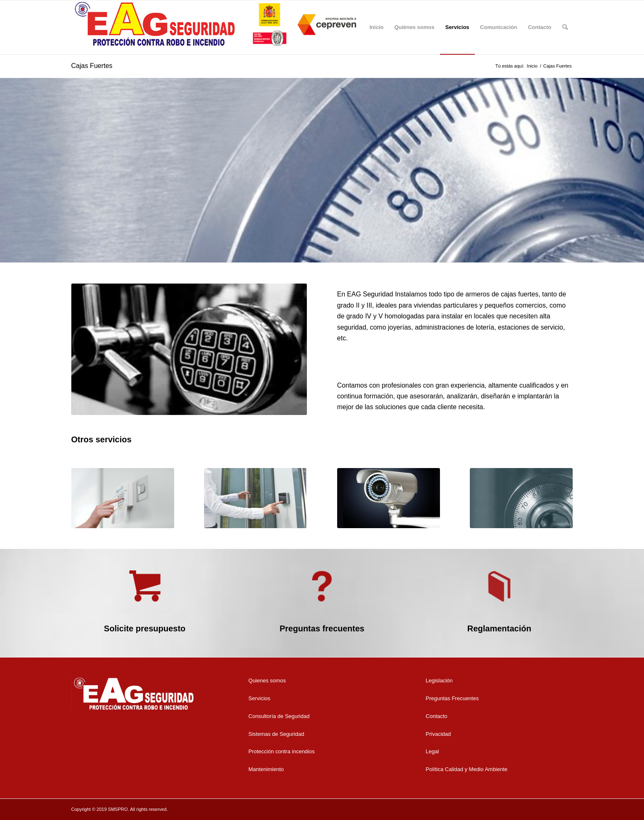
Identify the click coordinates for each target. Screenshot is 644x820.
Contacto (437, 716)
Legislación (439, 681)
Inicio (532, 66)
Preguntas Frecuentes (452, 698)
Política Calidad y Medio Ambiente (467, 769)
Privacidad (439, 734)
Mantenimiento (266, 769)
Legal (433, 751)
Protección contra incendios (282, 751)
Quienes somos (267, 681)
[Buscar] (565, 27)
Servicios (259, 698)
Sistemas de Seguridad (276, 734)
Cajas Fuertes (92, 66)
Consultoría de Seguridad (279, 716)
